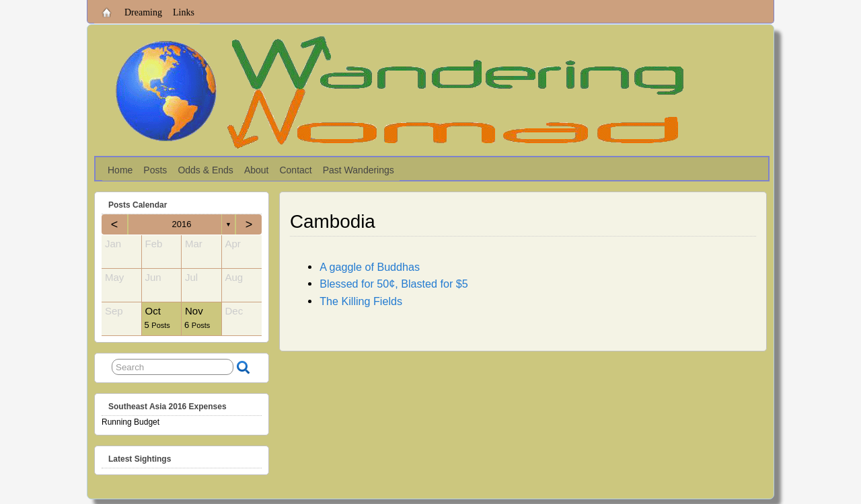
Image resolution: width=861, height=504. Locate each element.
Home (120, 170)
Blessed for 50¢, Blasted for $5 (394, 284)
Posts (155, 170)
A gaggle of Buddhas (370, 267)
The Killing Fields (361, 301)
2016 (182, 224)
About (257, 170)
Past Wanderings (359, 170)
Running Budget (130, 422)
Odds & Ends (205, 170)
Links (184, 12)
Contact (295, 170)
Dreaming (143, 12)
